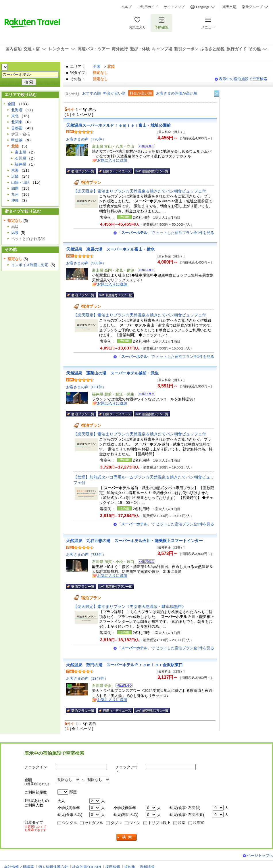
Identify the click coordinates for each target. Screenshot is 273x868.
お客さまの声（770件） (86, 139)
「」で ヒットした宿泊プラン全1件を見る (166, 233)
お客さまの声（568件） (86, 263)
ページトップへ (260, 855)
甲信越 (17, 140)
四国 (15, 188)
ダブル (116, 823)
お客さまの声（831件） (86, 387)
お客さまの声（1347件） (87, 678)
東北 (15, 116)
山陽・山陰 (21, 182)
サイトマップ (174, 7)
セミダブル (94, 823)
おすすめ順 (92, 93)
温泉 (15, 233)
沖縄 (15, 200)
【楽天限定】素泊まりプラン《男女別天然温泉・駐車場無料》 (130, 606)
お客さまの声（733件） (86, 555)
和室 (182, 823)
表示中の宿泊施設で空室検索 (243, 79)
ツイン (135, 823)
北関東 (17, 122)
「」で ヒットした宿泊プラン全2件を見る (166, 524)
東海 (15, 170)
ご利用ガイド (148, 7)
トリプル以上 (159, 823)
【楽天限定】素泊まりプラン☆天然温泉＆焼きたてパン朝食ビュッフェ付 (140, 191)
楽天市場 (229, 7)
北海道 (17, 110)
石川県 (21, 158)
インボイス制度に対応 (30, 265)
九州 (15, 194)
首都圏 (17, 128)
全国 (97, 67)
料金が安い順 (114, 93)
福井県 (21, 164)
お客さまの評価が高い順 (177, 93)
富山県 (21, 152)
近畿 (15, 176)
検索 (127, 837)
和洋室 (198, 823)
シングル (70, 823)
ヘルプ (126, 7)
